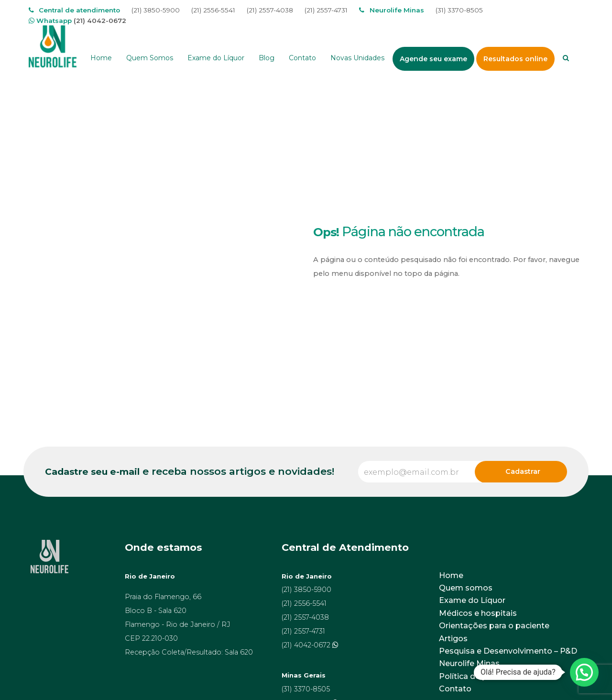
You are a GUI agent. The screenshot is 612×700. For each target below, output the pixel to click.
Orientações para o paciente (494, 626)
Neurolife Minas (469, 663)
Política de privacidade (483, 676)
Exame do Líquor (472, 600)
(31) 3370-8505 (459, 10)
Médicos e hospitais (478, 613)
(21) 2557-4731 (326, 10)
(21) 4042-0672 (100, 21)
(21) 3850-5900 (156, 10)
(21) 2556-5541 (213, 10)
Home (451, 575)
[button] (584, 672)
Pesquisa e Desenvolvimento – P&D (508, 651)
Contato (455, 689)
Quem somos (466, 588)
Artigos (453, 639)
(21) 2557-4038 (270, 10)
